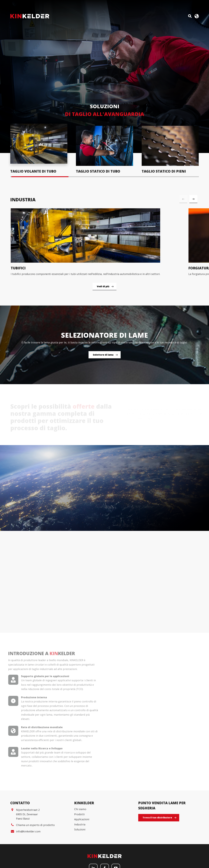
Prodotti (79, 850)
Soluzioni (80, 865)
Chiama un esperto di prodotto (35, 861)
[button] (193, 199)
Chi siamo (80, 845)
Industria (80, 860)
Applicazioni (82, 855)
